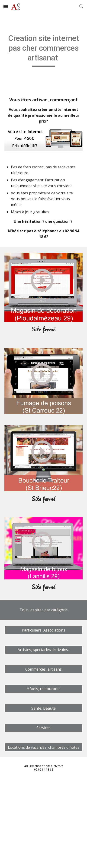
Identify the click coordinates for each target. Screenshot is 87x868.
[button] (6, 6)
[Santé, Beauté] (44, 708)
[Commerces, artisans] (44, 669)
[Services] (44, 728)
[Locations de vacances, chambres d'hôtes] (44, 747)
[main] (44, 50)
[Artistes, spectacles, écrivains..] (44, 650)
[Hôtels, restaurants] (44, 689)
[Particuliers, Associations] (44, 630)
